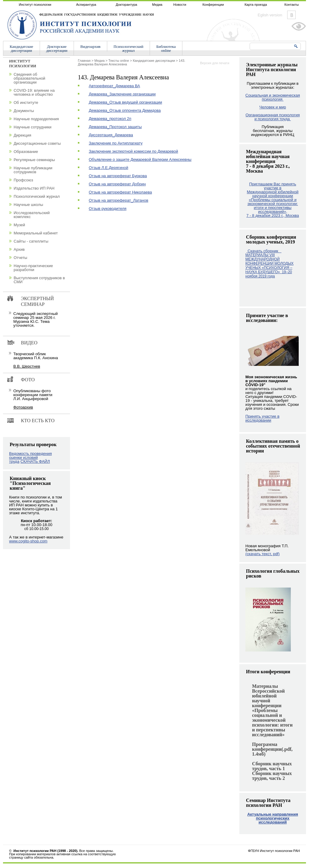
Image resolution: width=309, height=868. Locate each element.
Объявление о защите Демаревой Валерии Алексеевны (140, 159)
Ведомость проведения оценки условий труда (30, 457)
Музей (19, 225)
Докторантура (126, 5)
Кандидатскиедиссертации (22, 48)
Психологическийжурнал (128, 48)
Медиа (157, 5)
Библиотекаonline (166, 48)
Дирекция (22, 135)
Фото (28, 380)
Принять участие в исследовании (262, 418)
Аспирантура (86, 5)
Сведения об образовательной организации (29, 78)
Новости (180, 5)
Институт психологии (35, 5)
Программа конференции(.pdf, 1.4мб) (272, 749)
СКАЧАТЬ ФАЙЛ (35, 461)
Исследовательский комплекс (32, 215)
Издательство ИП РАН (34, 188)
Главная (84, 61)
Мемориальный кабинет (36, 233)
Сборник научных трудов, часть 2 (272, 776)
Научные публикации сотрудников (33, 170)
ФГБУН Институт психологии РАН (274, 851)
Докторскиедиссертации (57, 48)
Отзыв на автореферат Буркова (118, 176)
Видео (29, 343)
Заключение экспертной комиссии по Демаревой (133, 151)
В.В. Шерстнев (27, 366)
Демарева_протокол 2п (110, 119)
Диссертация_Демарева (111, 135)
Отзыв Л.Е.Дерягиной (108, 168)
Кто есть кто (38, 421)
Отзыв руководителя (108, 209)
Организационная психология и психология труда (273, 117)
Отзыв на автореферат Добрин (117, 184)
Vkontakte (291, 15)
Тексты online (119, 61)
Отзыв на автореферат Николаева (120, 192)
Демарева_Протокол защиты (115, 127)
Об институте (26, 103)
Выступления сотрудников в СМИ (39, 280)
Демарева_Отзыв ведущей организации (125, 102)
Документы (24, 111)
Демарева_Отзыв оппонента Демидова (125, 110)
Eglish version (270, 15)
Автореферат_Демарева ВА (114, 86)
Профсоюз (23, 180)
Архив (19, 249)
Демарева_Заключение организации (122, 94)
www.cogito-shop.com (28, 541)
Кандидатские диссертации (154, 61)
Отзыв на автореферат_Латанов (118, 200)
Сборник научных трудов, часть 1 (272, 766)
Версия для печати (215, 63)
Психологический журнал (37, 196)
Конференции (213, 5)
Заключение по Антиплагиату (116, 143)
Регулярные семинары (34, 160)
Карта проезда (256, 5)
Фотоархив (23, 407)
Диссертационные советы (37, 143)
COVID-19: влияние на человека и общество (34, 92)
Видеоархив (90, 46)
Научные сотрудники (33, 127)
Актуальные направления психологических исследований (273, 818)
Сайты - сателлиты (31, 241)
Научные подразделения (36, 119)
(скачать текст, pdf (262, 554)
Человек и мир (273, 107)
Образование (26, 152)
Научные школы (28, 205)
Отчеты (20, 258)
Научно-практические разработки (33, 268)
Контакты (292, 5)
